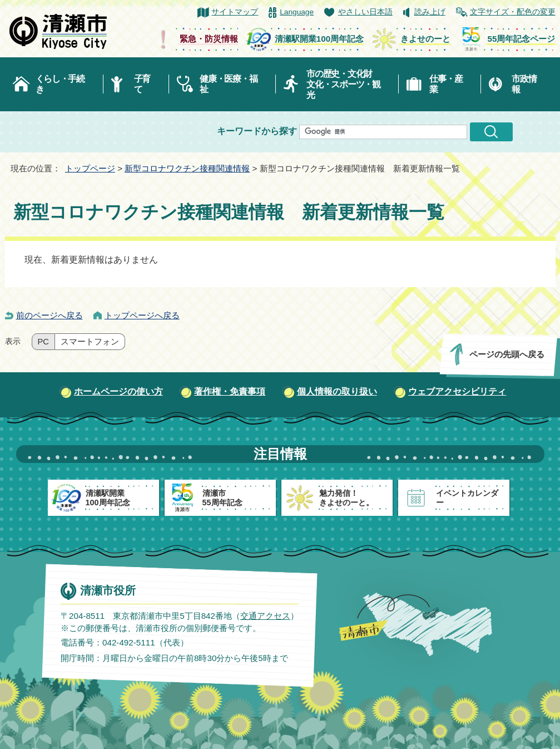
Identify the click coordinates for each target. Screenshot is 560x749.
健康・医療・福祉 (228, 84)
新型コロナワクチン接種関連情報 (187, 168)
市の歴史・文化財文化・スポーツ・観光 (343, 84)
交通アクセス (265, 616)
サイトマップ (235, 12)
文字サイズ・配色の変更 (513, 12)
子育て (142, 84)
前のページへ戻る (49, 315)
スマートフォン (90, 342)
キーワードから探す (257, 131)
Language (297, 12)
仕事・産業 (446, 84)
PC (43, 342)
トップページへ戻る (142, 315)
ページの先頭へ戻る (506, 354)
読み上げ (430, 12)
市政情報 (524, 84)
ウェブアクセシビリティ (457, 391)
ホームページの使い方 (118, 391)
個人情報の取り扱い (337, 391)
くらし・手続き (60, 84)
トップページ (90, 168)
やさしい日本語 (365, 12)
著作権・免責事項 (230, 391)
